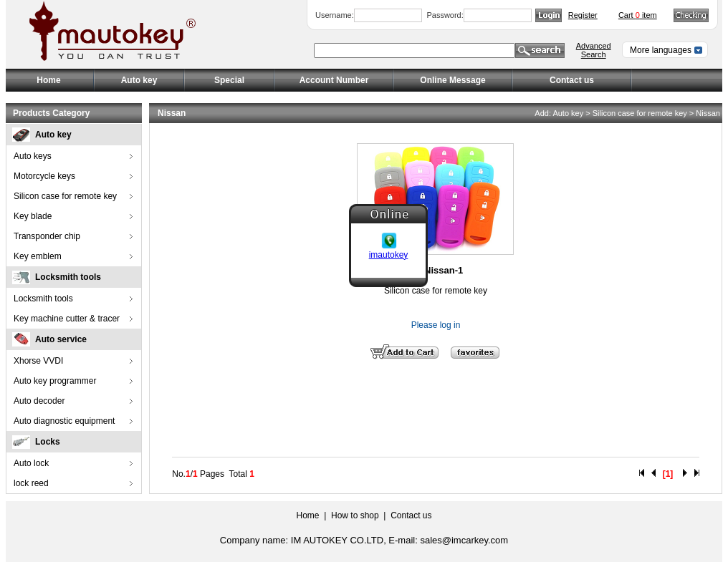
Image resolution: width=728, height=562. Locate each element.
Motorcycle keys (44, 176)
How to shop (355, 515)
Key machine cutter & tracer (67, 319)
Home (48, 80)
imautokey (389, 254)
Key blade (33, 216)
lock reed (31, 483)
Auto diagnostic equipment (64, 421)
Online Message (452, 80)
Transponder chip (47, 236)
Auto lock (31, 463)
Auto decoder (39, 401)
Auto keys (33, 156)
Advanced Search (594, 50)
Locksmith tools (68, 277)
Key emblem (38, 256)
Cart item (638, 15)
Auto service (61, 339)
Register (583, 15)
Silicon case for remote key (65, 196)
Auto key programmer (55, 381)
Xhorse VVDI (38, 361)
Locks (48, 442)
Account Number (334, 80)
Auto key (53, 135)
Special (229, 80)
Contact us (572, 80)
